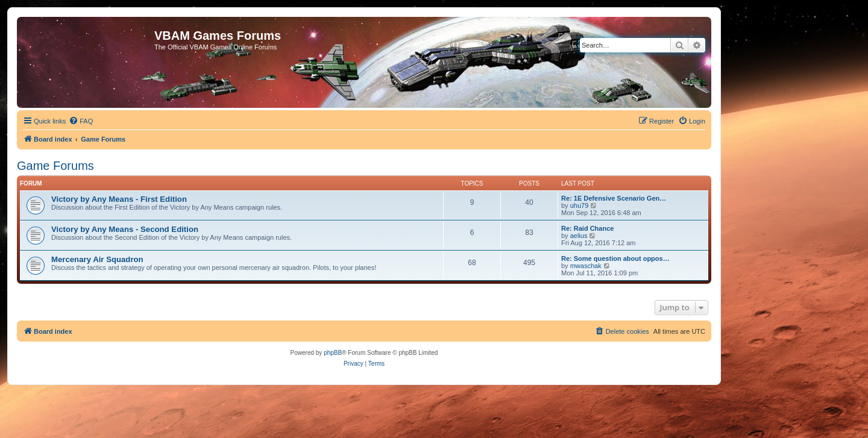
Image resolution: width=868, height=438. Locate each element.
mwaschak (586, 266)
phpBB (333, 353)
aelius (579, 236)
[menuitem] (81, 121)
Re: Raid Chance (587, 228)
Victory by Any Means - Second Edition (125, 229)
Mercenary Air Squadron (97, 259)
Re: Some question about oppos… (615, 258)
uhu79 (580, 205)
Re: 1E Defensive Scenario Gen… (614, 198)
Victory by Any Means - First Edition (119, 199)
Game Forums (55, 166)
